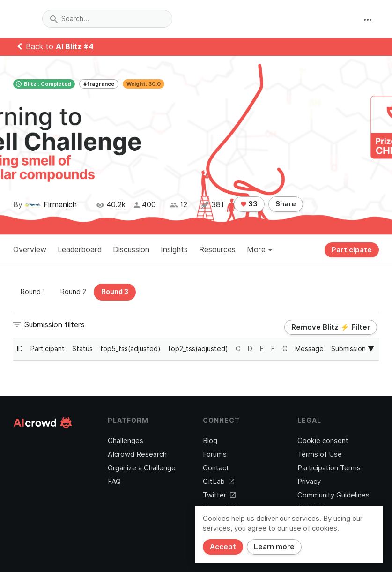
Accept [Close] (223, 547)
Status (82, 349)
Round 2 (73, 292)
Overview (30, 250)
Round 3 (115, 292)
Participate (352, 250)
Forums (215, 454)
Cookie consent (323, 441)
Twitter (219, 495)
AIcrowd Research (137, 454)
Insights (174, 250)
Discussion (131, 250)
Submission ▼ (353, 349)
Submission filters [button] (55, 325)
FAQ (114, 482)
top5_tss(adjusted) (130, 349)
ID (20, 349)
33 (249, 204)
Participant (48, 349)
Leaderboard (80, 250)
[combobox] (107, 19)
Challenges (126, 441)
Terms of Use (320, 454)
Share (286, 204)
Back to (55, 47)
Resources (217, 250)
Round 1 (33, 292)
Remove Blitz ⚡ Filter (331, 327)
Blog (210, 441)
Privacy (309, 482)
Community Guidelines (333, 495)
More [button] (260, 250)
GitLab (218, 482)
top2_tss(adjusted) (198, 349)
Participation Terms (329, 468)
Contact (216, 468)
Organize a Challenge (142, 468)
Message (309, 349)
